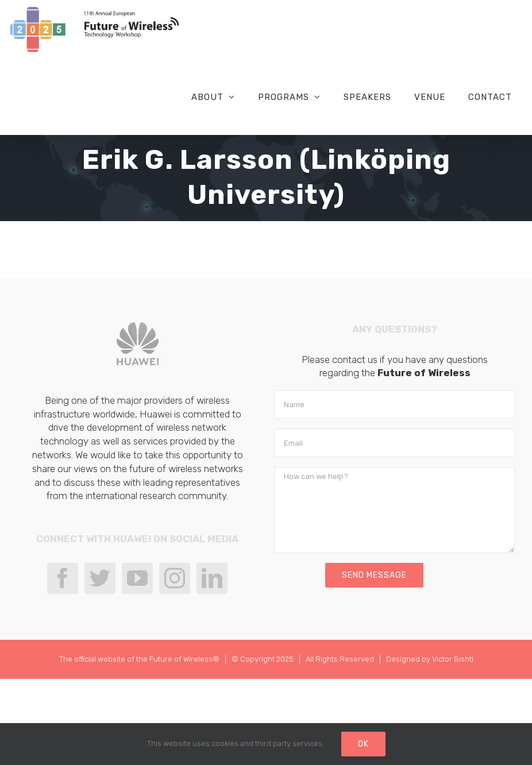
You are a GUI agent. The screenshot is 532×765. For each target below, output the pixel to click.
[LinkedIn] (212, 578)
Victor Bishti (453, 659)
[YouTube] (137, 578)
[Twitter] (100, 578)
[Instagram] (175, 578)
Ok (363, 744)
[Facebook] (63, 578)
